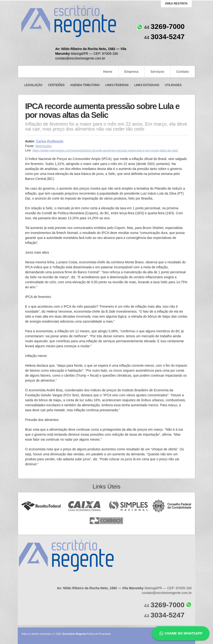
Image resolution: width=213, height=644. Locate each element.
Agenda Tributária (85, 85)
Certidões (56, 85)
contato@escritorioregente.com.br (80, 58)
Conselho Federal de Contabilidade (172, 506)
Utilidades (173, 85)
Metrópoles (44, 146)
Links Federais (117, 85)
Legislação (33, 85)
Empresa (131, 72)
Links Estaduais (147, 85)
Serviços (157, 72)
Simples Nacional (128, 506)
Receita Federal (41, 506)
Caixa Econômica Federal (85, 506)
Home (108, 72)
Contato (183, 72)
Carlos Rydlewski (50, 141)
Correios (107, 521)
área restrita (176, 4)
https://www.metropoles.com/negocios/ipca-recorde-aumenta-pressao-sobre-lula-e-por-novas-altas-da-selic (105, 150)
